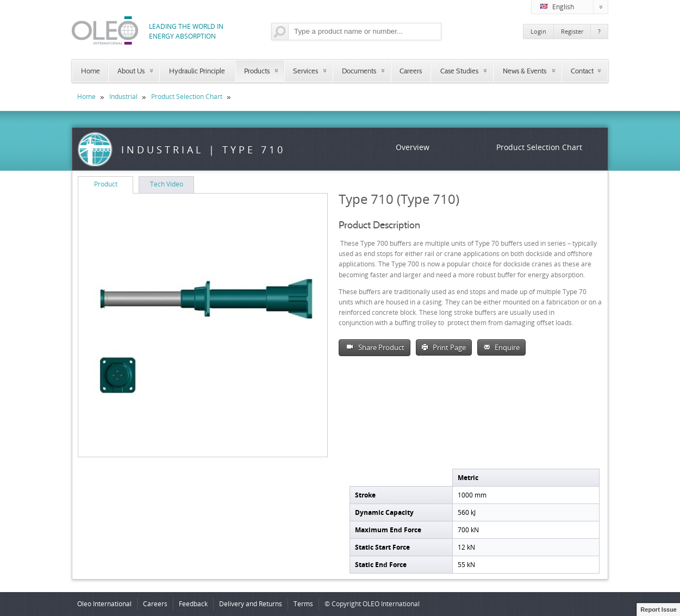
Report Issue (659, 609)
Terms (303, 604)
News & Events (525, 71)
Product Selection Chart (187, 97)
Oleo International (104, 604)
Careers (411, 71)
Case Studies (459, 71)
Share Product (375, 347)
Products (257, 71)
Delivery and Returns (251, 604)
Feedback (193, 604)
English (574, 7)
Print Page (444, 347)
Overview (413, 147)
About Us (131, 71)
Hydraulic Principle (197, 71)
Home (91, 71)
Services (305, 71)
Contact (582, 71)
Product (106, 184)
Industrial (123, 97)
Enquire (501, 347)
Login (538, 31)
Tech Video (167, 184)
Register (572, 31)
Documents (359, 71)
